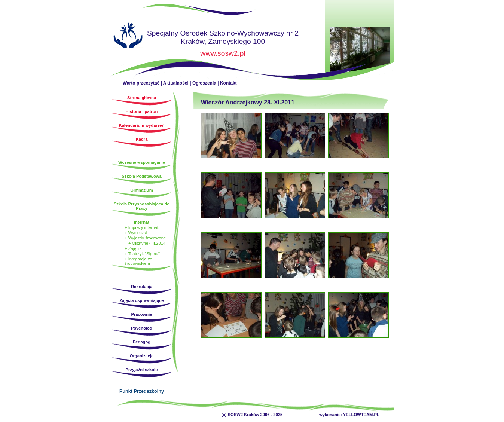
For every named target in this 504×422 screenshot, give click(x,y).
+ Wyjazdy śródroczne (145, 238)
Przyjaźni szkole (142, 370)
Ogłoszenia (204, 83)
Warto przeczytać (141, 83)
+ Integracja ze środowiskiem (138, 261)
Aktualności (176, 83)
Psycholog (142, 328)
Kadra (142, 139)
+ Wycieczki (136, 233)
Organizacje (142, 356)
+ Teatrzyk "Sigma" (142, 254)
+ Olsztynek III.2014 (147, 243)
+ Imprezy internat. (142, 227)
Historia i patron (142, 111)
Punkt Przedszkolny (142, 391)
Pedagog (142, 342)
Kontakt (228, 83)
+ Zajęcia (133, 248)
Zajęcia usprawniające (141, 300)
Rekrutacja (142, 287)
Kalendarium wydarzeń (142, 125)
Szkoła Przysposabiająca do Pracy (142, 206)
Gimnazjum (141, 190)
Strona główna (128, 36)
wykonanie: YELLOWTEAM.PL (349, 415)
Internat (142, 222)
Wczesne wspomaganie (142, 162)
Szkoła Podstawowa (141, 176)
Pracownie (142, 314)
